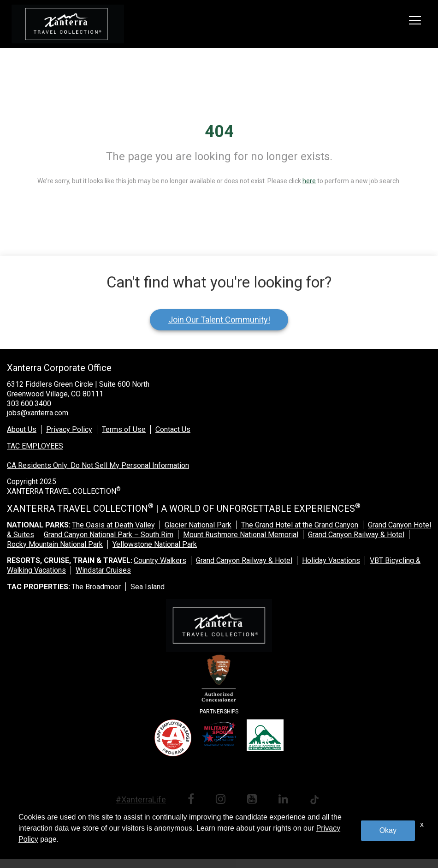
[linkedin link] (285, 800)
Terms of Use (124, 429)
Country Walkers (160, 560)
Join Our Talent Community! (219, 320)
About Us (22, 429)
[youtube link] (254, 800)
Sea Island (148, 587)
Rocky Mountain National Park (55, 544)
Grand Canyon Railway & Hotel (356, 535)
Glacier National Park (198, 525)
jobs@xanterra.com (38, 413)
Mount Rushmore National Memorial (241, 535)
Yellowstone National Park (155, 544)
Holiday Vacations (331, 560)
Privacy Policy (69, 429)
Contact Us (173, 429)
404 (219, 132)
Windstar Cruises (103, 570)
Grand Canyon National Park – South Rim (109, 535)
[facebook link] (192, 800)
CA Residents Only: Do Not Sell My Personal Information (98, 465)
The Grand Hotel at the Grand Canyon (300, 525)
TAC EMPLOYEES (35, 446)
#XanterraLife (141, 799)
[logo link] (68, 24)
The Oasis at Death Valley (113, 525)
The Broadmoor (96, 587)
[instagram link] (222, 800)
